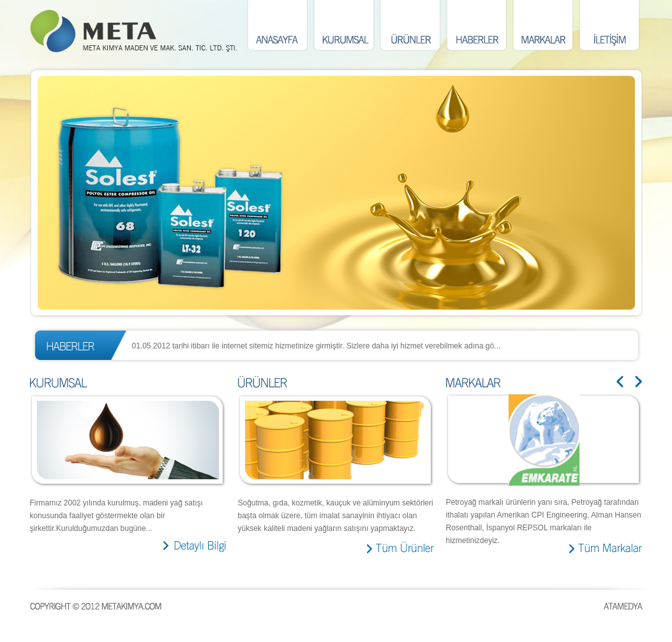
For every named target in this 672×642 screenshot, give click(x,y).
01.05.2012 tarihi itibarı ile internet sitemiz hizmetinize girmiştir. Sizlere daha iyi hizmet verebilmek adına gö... (317, 346)
